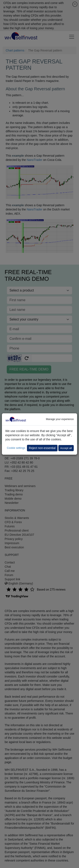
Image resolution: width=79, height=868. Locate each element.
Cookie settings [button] (16, 448)
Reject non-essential (42, 448)
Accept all (66, 448)
